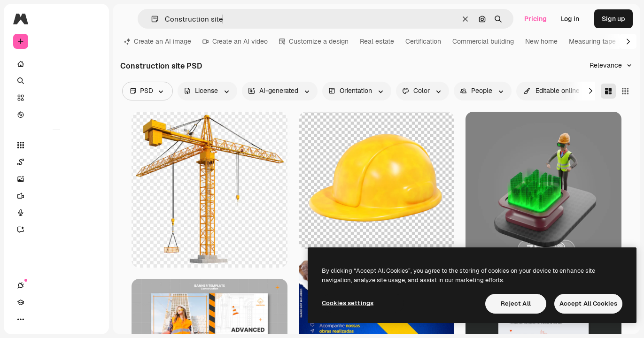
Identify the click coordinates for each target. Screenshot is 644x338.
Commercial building (483, 41)
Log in (570, 19)
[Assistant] (56, 230)
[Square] (625, 91)
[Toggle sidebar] (92, 19)
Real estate (377, 41)
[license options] (207, 91)
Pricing (535, 19)
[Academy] (38, 319)
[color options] (423, 91)
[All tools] (56, 145)
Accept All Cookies (588, 303)
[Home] (56, 64)
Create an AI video (235, 41)
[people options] (483, 91)
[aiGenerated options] (280, 91)
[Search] (56, 81)
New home (541, 41)
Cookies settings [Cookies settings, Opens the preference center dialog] (348, 303)
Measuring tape (592, 41)
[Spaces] (56, 162)
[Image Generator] (56, 179)
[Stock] (56, 98)
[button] (151, 19)
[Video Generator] (56, 196)
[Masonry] (608, 91)
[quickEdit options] (552, 91)
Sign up (613, 19)
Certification (423, 41)
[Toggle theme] (54, 319)
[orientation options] (357, 91)
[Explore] (56, 115)
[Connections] (21, 319)
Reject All (516, 303)
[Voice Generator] (56, 213)
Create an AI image (158, 41)
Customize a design (314, 41)
